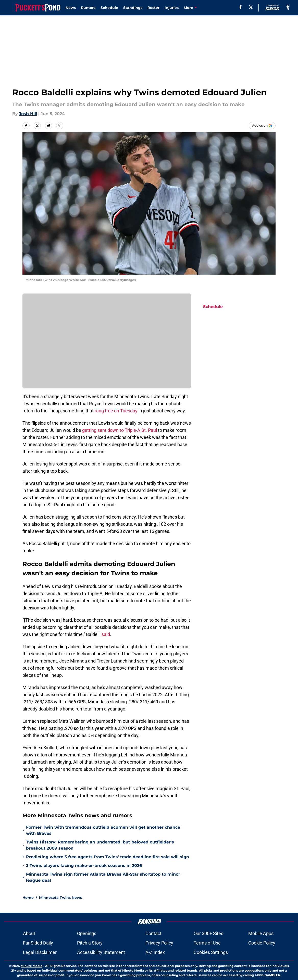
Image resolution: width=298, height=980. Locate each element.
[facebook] (240, 7)
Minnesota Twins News (60, 898)
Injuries (172, 8)
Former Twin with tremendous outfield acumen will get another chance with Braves (103, 830)
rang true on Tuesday (116, 411)
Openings (87, 933)
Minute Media (32, 966)
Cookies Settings (211, 952)
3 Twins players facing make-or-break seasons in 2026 (84, 866)
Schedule (109, 8)
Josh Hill (28, 114)
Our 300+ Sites (208, 933)
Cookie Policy (262, 943)
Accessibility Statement (101, 952)
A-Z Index (155, 952)
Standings (133, 8)
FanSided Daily (38, 943)
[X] (251, 7)
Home (28, 898)
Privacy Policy (159, 943)
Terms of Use (207, 943)
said (106, 634)
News (71, 8)
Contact (153, 933)
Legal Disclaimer (40, 952)
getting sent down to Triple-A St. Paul (120, 430)
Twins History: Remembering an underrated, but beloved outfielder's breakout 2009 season (100, 845)
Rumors (88, 8)
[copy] (60, 126)
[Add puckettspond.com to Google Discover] (262, 126)
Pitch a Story (90, 943)
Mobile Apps (261, 933)
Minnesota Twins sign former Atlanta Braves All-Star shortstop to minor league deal (103, 877)
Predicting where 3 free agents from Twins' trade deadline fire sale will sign (108, 857)
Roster (153, 8)
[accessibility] (288, 7)
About (29, 933)
